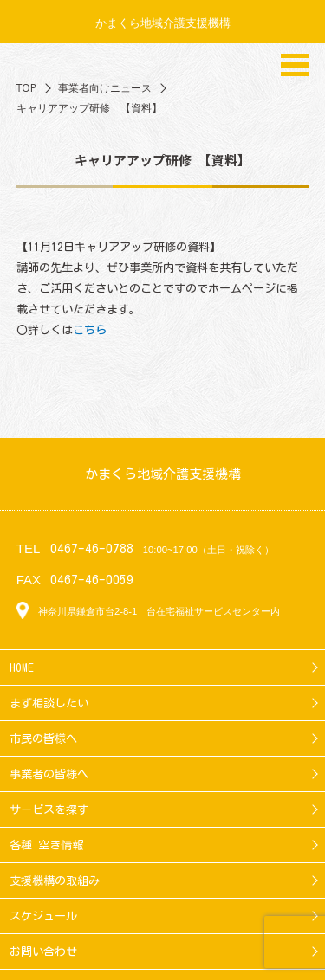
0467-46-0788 (92, 548)
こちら (90, 330)
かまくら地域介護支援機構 (163, 23)
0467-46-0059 (92, 580)
